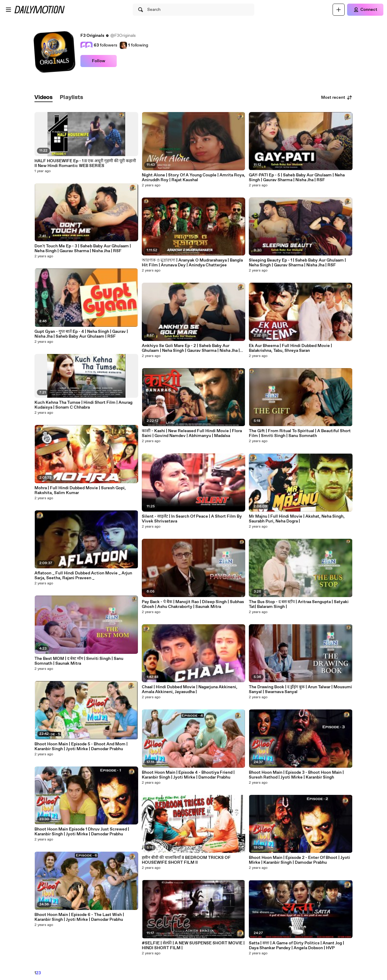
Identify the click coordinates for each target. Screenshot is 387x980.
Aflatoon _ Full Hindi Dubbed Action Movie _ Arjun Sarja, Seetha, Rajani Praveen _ (83, 576)
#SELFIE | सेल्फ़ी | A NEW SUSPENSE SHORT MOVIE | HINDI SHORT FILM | (193, 946)
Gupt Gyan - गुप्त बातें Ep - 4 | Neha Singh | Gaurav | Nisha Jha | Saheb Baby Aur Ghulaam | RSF (81, 334)
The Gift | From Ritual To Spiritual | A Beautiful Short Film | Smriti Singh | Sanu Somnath (300, 433)
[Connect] (365, 10)
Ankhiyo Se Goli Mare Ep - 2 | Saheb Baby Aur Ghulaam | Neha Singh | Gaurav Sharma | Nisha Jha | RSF (191, 348)
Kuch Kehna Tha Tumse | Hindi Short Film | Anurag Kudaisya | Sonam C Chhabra (83, 405)
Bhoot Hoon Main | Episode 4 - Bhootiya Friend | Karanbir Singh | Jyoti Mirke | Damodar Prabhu (188, 775)
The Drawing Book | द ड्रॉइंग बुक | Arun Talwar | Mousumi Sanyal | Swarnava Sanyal (300, 689)
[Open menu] (8, 10)
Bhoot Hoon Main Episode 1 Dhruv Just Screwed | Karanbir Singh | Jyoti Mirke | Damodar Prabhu (82, 832)
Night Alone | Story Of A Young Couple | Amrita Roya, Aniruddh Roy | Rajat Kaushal (193, 178)
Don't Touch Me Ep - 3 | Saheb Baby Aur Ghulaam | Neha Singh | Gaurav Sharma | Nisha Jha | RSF (83, 249)
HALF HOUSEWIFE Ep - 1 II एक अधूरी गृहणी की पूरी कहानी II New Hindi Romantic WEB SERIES (85, 163)
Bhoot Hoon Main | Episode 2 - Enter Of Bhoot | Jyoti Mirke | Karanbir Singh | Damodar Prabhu (299, 860)
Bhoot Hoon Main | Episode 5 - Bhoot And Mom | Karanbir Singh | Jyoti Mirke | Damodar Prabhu (81, 747)
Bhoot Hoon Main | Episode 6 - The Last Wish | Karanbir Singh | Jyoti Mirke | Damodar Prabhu (79, 917)
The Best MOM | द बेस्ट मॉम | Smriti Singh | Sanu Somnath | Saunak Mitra (79, 661)
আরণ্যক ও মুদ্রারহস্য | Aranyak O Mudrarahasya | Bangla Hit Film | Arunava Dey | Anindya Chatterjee (192, 263)
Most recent (337, 98)
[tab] (44, 98)
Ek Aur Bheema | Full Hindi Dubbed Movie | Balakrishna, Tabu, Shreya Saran (290, 348)
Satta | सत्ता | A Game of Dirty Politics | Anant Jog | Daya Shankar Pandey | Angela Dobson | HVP (296, 946)
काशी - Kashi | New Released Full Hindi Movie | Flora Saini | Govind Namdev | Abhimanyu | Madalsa (192, 433)
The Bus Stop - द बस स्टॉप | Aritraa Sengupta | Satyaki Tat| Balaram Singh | (299, 604)
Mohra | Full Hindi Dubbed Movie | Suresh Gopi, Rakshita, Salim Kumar (80, 490)
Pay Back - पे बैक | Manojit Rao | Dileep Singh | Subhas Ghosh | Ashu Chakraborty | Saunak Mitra (193, 604)
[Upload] (339, 10)
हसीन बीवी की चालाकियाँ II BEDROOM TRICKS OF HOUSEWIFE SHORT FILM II (186, 860)
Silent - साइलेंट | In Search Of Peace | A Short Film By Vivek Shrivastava (192, 519)
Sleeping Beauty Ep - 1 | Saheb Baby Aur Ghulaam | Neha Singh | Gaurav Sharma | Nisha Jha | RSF (297, 263)
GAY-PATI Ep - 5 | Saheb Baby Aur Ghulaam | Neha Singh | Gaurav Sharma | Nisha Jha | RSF (297, 178)
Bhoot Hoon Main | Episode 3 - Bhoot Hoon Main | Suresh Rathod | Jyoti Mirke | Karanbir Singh (296, 775)
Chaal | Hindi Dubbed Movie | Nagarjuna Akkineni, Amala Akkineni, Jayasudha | (190, 689)
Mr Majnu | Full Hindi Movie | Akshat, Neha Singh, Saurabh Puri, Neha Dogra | (297, 519)
